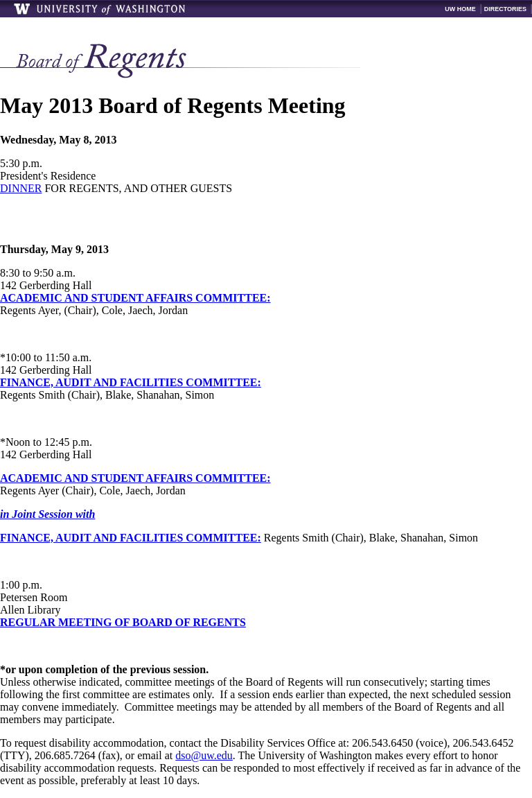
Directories (505, 9)
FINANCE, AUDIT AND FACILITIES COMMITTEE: (131, 382)
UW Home (460, 9)
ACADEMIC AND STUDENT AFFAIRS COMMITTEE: (135, 298)
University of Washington (100, 9)
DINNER (21, 188)
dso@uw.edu (204, 755)
